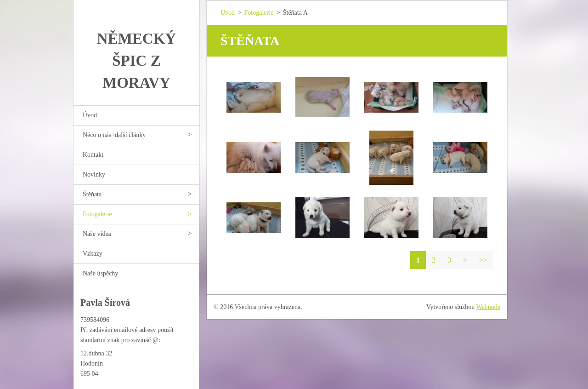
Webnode (489, 307)
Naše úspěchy (100, 273)
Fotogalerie (97, 214)
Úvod (90, 115)
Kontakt (93, 155)
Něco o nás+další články (114, 135)
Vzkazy (93, 254)
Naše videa (97, 234)
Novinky (94, 174)
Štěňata (92, 194)
